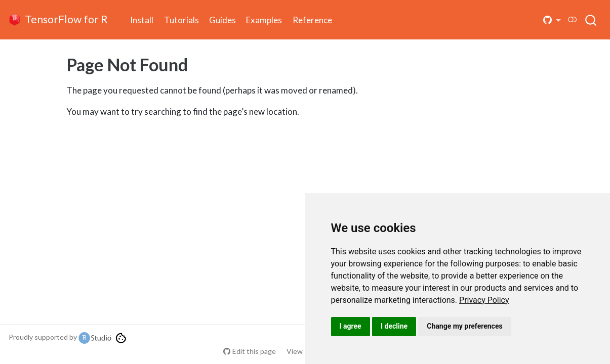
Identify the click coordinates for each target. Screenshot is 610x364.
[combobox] (591, 20)
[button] (552, 20)
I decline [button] (394, 326)
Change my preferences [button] (464, 326)
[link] (484, 300)
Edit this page (254, 351)
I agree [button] (351, 326)
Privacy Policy (484, 300)
